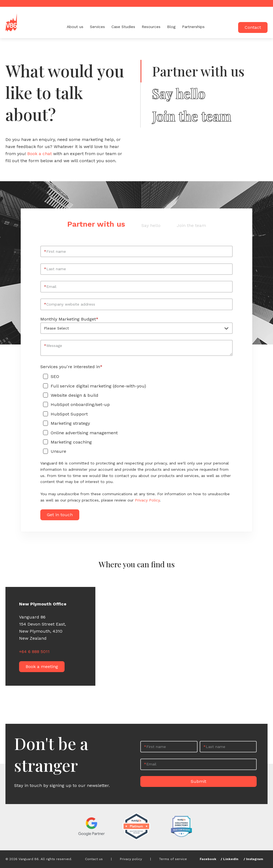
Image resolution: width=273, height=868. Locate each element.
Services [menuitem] (97, 27)
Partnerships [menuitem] (193, 27)
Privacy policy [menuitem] (131, 859)
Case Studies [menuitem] (123, 27)
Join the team (192, 116)
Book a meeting (42, 667)
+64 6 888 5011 (34, 652)
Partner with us (198, 71)
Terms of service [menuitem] (173, 859)
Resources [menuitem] (151, 27)
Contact (253, 27)
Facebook (208, 859)
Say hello (179, 94)
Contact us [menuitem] (94, 859)
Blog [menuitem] (171, 27)
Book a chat (40, 154)
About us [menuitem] (75, 27)
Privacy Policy (147, 500)
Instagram (255, 859)
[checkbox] (136, 414)
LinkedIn (231, 859)
